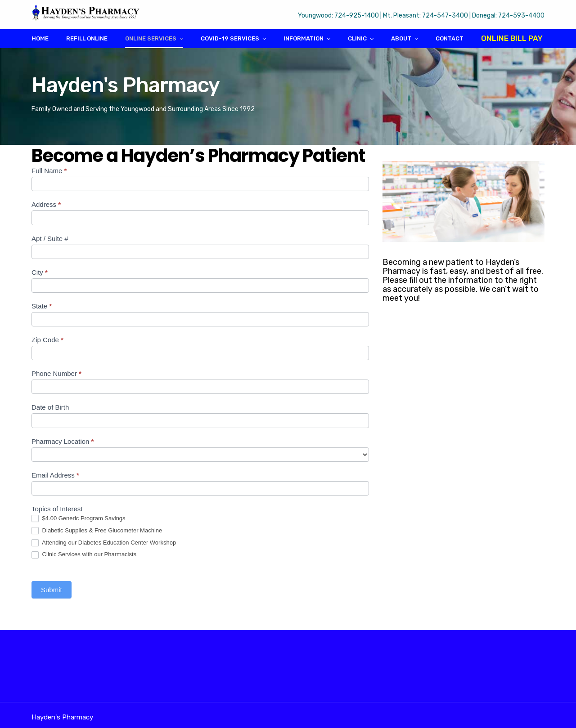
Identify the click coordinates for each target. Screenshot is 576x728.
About (401, 38)
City (40, 272)
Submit (52, 590)
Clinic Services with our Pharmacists (84, 555)
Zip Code (47, 340)
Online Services (151, 38)
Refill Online (87, 38)
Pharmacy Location (63, 441)
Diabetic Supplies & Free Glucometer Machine (97, 531)
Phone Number (56, 373)
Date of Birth (50, 407)
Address (46, 204)
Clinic (357, 38)
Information (304, 38)
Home (40, 38)
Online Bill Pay (512, 38)
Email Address (55, 475)
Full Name (49, 171)
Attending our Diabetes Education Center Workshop (104, 543)
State (42, 306)
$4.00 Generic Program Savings (79, 519)
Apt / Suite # (50, 239)
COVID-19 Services (230, 38)
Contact (450, 38)
